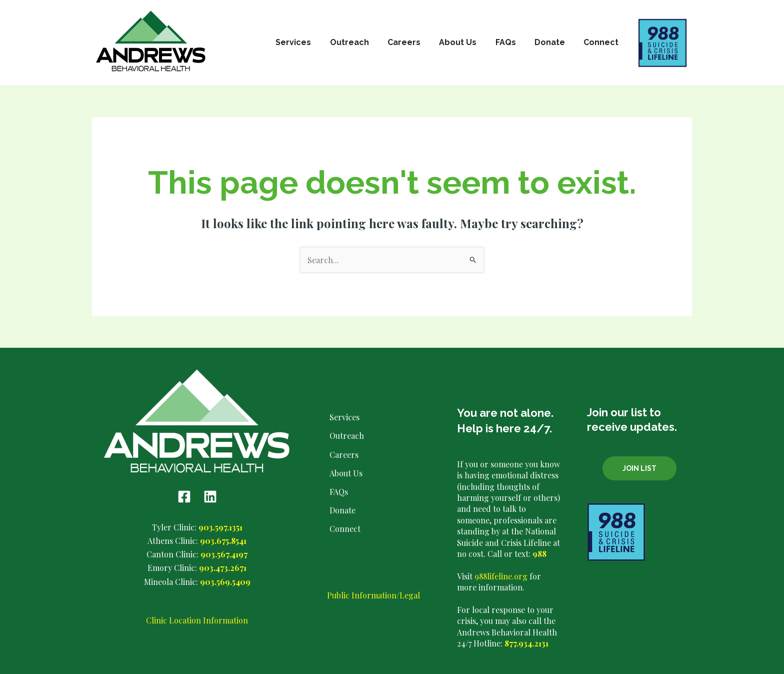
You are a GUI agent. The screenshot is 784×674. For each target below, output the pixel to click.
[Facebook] (184, 497)
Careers (416, 42)
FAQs (512, 42)
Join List (639, 468)
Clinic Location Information (197, 620)
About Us (467, 42)
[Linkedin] (210, 497)
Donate (554, 42)
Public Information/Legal (373, 595)
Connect (602, 42)
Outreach (364, 42)
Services (311, 42)
